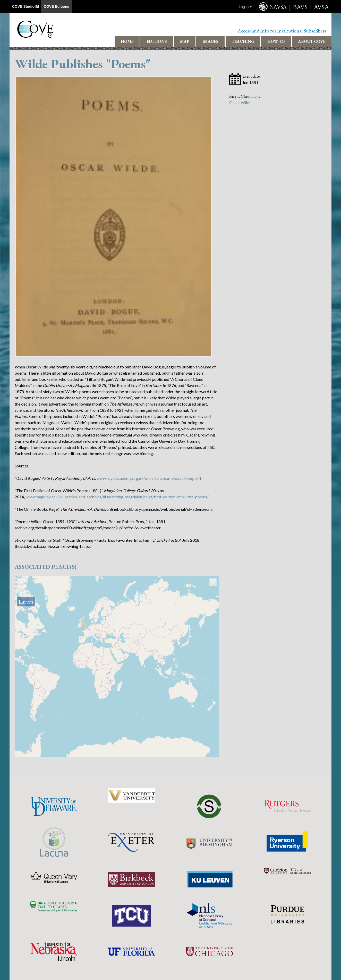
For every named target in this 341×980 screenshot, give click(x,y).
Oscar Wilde (240, 102)
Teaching (243, 41)
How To (276, 41)
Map (185, 41)
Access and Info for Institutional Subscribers (282, 31)
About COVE (312, 41)
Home (127, 41)
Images (210, 41)
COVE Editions (57, 6)
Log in (245, 7)
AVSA (321, 7)
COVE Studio (25, 6)
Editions (157, 41)
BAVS (300, 7)
